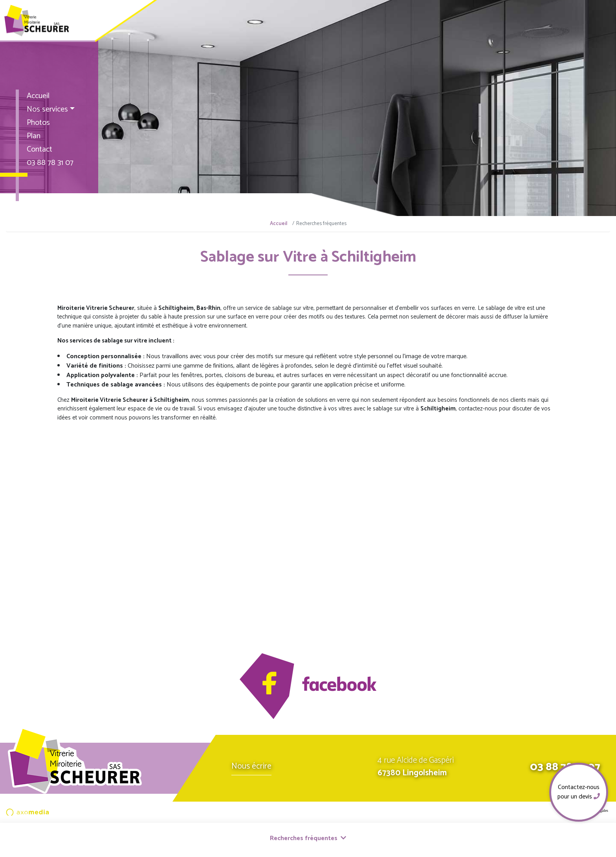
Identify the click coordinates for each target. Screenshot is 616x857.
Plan (34, 136)
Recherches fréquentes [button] (308, 838)
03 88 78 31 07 (50, 163)
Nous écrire (251, 766)
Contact (39, 149)
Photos (38, 123)
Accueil (38, 96)
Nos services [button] (47, 109)
